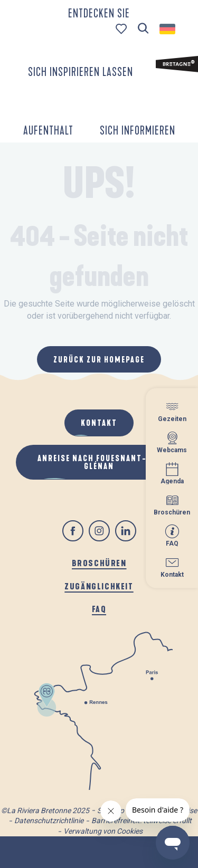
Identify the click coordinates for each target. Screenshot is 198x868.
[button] (143, 29)
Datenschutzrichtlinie (49, 821)
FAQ (99, 609)
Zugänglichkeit (99, 586)
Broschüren (99, 563)
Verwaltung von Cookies (103, 831)
